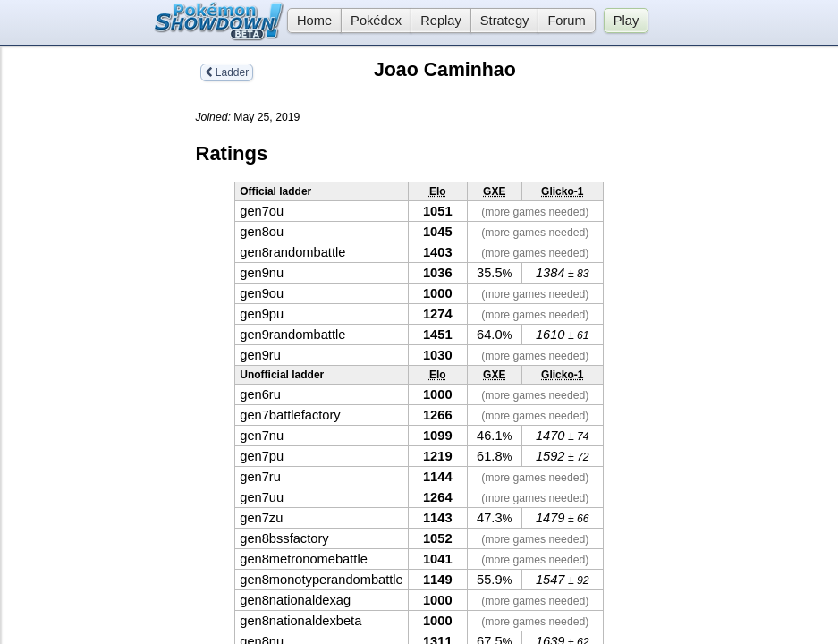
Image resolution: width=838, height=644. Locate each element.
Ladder (227, 72)
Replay (441, 21)
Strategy (505, 21)
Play (626, 21)
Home (309, 21)
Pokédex (376, 21)
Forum (566, 21)
